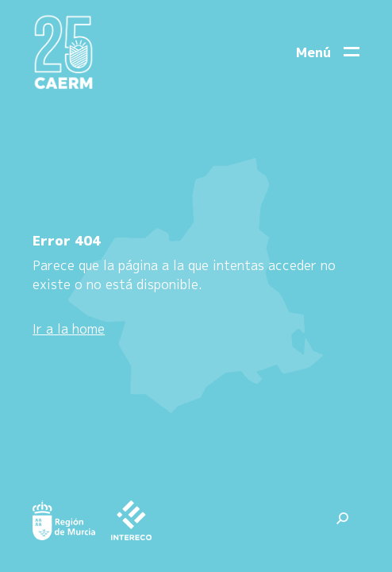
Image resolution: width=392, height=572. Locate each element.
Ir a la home (69, 329)
